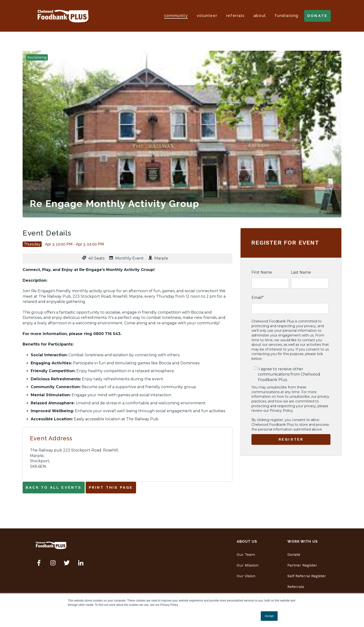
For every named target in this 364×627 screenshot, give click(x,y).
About (260, 16)
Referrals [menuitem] (296, 587)
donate (317, 16)
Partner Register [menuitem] (302, 565)
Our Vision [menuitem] (246, 576)
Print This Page (111, 487)
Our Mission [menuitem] (248, 565)
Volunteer (207, 16)
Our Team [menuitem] (246, 554)
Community (176, 16)
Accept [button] (269, 616)
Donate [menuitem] (294, 554)
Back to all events (54, 487)
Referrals (235, 16)
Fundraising (287, 16)
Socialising (37, 57)
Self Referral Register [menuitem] (307, 576)
